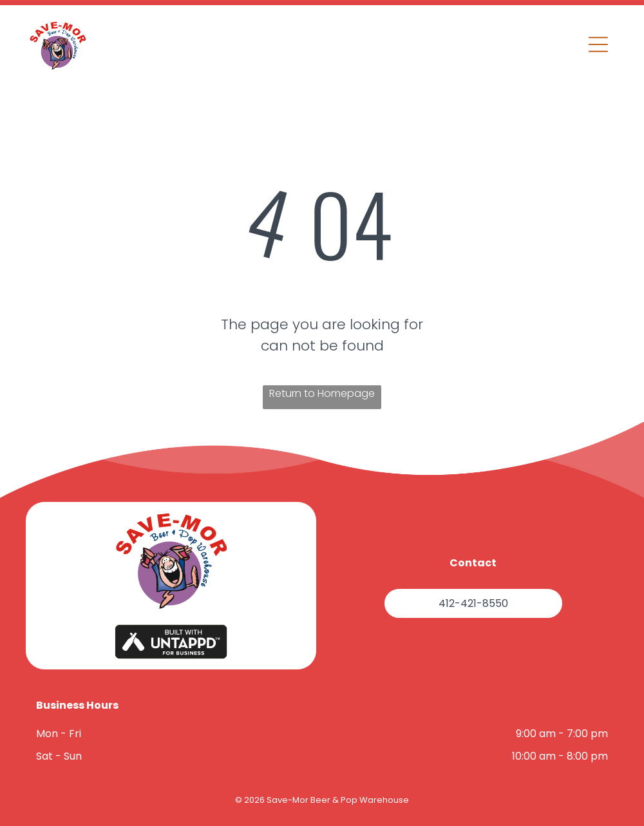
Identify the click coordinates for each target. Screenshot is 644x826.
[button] (598, 44)
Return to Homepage (322, 393)
